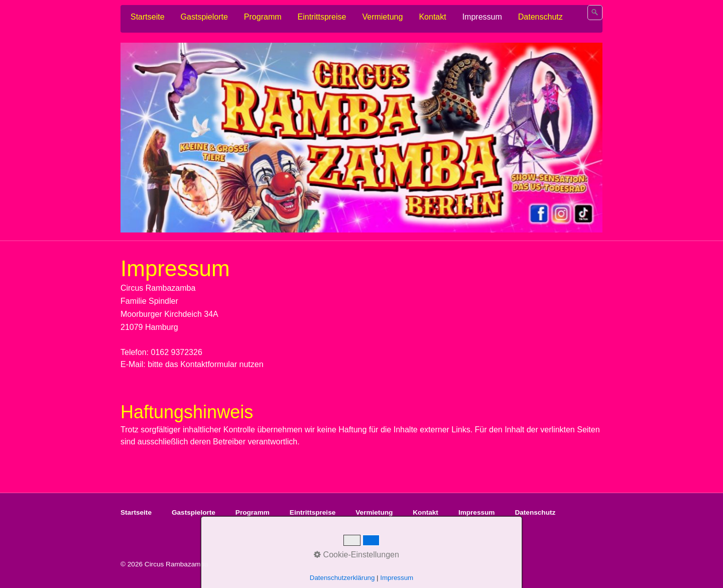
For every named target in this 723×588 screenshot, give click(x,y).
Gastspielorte (204, 17)
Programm (263, 17)
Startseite (148, 17)
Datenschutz (540, 17)
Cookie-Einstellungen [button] (356, 555)
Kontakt (432, 17)
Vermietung (382, 17)
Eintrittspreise (322, 17)
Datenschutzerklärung (342, 578)
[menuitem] (148, 17)
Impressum (482, 17)
